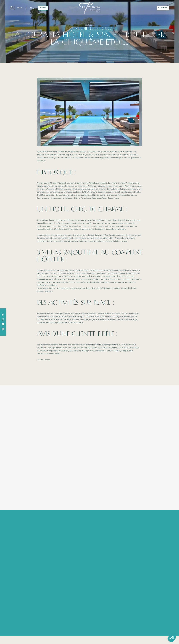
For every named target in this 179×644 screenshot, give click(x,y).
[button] (32, 8)
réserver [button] (163, 8)
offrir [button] (43, 8)
